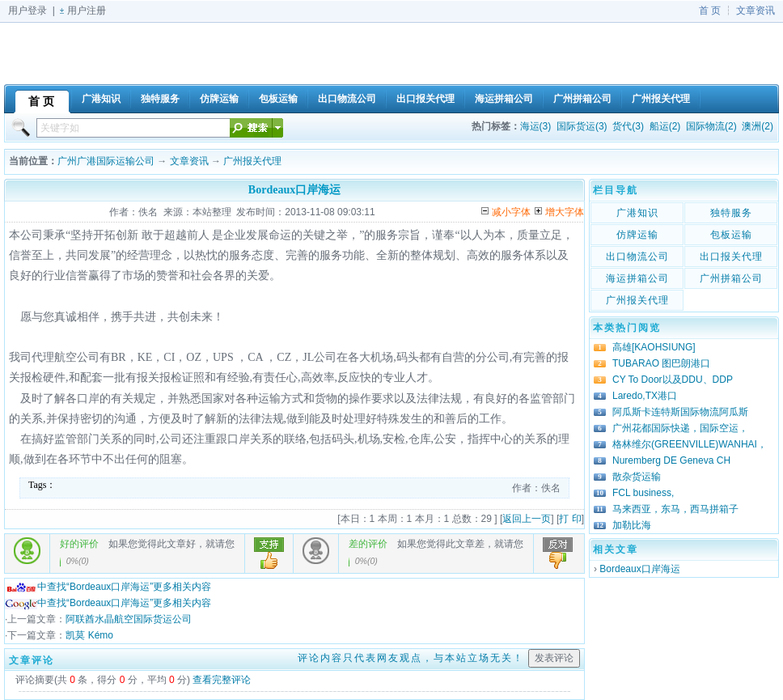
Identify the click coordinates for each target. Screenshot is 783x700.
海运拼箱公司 (637, 278)
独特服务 (731, 213)
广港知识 (637, 213)
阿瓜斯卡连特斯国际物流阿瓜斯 (680, 412)
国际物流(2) (711, 126)
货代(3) (628, 126)
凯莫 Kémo (89, 635)
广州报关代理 (252, 161)
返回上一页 (527, 519)
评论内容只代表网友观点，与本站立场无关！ (411, 658)
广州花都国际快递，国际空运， (680, 428)
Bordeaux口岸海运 (639, 569)
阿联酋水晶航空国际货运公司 (129, 619)
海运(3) (536, 126)
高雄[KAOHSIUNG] (654, 347)
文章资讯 (755, 11)
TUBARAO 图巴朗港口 (661, 363)
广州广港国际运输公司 (106, 161)
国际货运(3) (582, 126)
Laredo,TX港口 (645, 396)
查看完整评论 (222, 680)
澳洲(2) (758, 126)
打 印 (570, 519)
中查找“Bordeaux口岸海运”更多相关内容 (108, 587)
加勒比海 (632, 525)
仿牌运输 (637, 235)
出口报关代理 (731, 257)
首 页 (710, 11)
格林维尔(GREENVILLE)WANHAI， (690, 444)
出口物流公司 (637, 257)
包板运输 (731, 235)
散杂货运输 (637, 477)
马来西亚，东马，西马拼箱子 (675, 509)
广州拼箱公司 (731, 278)
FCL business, (643, 493)
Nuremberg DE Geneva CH (671, 460)
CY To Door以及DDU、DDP (673, 380)
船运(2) (665, 126)
